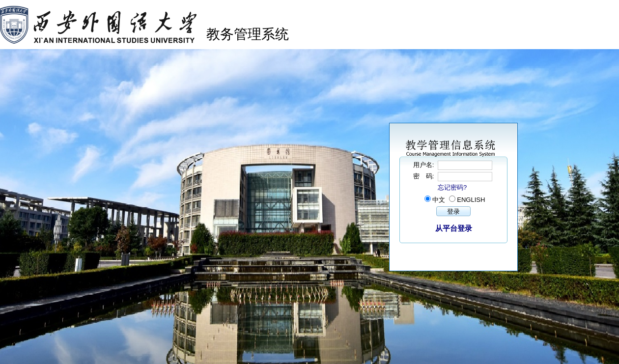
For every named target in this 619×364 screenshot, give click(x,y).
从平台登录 (454, 228)
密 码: (424, 176)
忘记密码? (452, 187)
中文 (439, 200)
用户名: (424, 165)
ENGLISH (471, 200)
